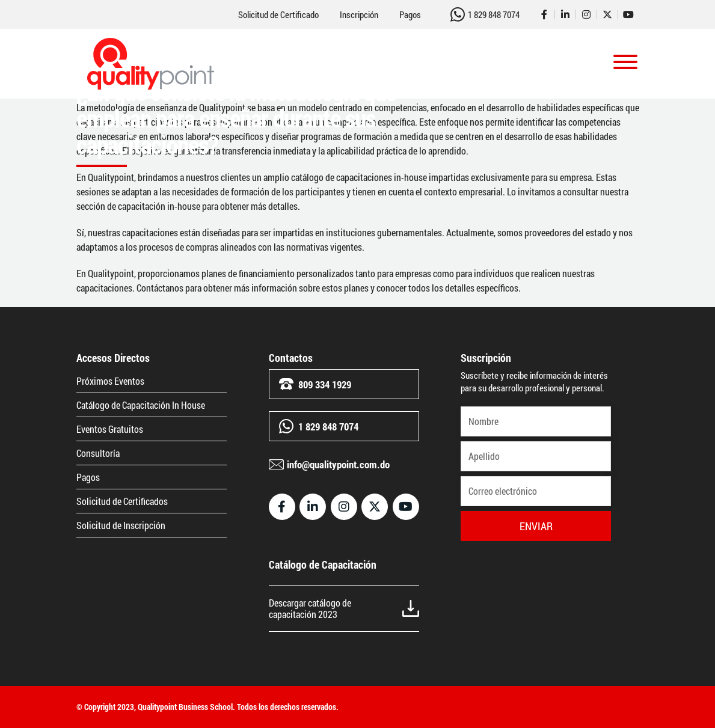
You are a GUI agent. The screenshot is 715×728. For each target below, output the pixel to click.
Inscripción (359, 15)
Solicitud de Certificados (122, 501)
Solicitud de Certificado (278, 15)
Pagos (410, 15)
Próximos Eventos (110, 381)
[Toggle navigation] (625, 64)
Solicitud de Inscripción (121, 525)
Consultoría (98, 453)
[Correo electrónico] (536, 491)
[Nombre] (536, 421)
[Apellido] (536, 456)
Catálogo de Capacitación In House (141, 405)
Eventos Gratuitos (110, 429)
